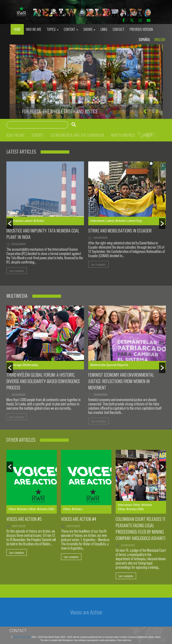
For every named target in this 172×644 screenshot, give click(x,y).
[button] (145, 111)
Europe (38, 135)
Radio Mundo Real (22, 637)
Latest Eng (134, 221)
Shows (89, 29)
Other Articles (18, 509)
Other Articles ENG (41, 509)
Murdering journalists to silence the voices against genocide (75, 111)
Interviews (16, 221)
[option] (86, 82)
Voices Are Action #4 (79, 519)
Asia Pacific (16, 135)
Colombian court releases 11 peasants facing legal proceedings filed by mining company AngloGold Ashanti (141, 529)
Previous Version (141, 29)
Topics (53, 29)
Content (71, 29)
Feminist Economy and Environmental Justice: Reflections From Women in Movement (121, 381)
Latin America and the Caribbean (77, 135)
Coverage (15, 365)
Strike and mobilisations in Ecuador (120, 231)
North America (123, 135)
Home (17, 29)
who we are (34, 29)
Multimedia (30, 365)
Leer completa (17, 271)
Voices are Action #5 (24, 519)
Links (104, 29)
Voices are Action (86, 612)
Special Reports (117, 365)
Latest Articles (34, 221)
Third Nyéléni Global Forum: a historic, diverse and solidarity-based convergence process (43, 381)
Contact (119, 29)
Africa (147, 135)
